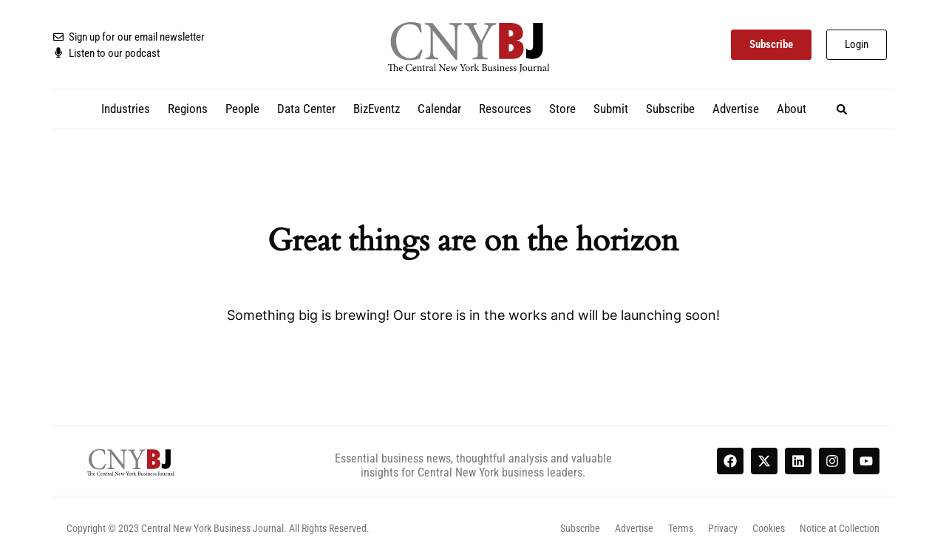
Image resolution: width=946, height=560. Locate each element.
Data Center (306, 109)
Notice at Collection (840, 528)
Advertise (736, 109)
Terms (681, 528)
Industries (126, 109)
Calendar (439, 109)
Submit (611, 109)
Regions (188, 109)
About (792, 109)
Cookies (769, 528)
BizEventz (377, 109)
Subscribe (670, 109)
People (242, 109)
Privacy (723, 528)
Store (562, 109)
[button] (842, 109)
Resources (505, 109)
